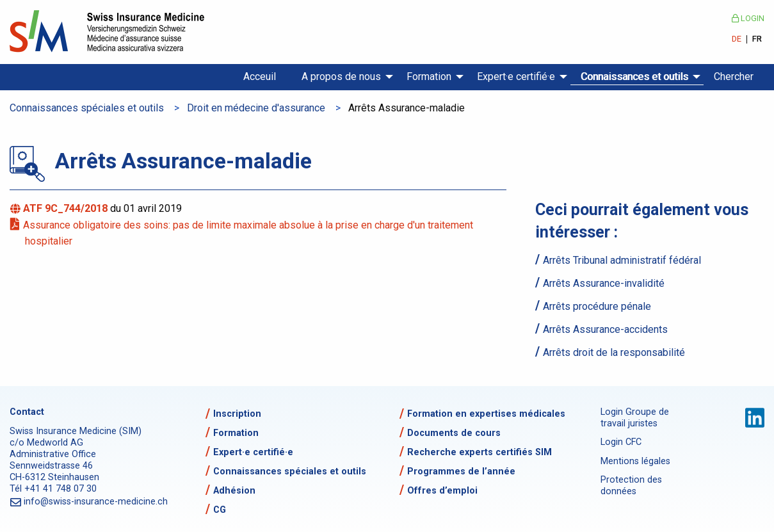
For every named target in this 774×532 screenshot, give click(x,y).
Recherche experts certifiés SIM (480, 452)
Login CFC (621, 442)
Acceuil (260, 77)
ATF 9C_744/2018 (68, 208)
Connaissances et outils (634, 77)
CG (220, 510)
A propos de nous (341, 77)
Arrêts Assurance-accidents (605, 329)
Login (748, 18)
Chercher (734, 77)
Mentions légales (635, 461)
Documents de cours (454, 433)
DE (737, 39)
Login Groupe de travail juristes (635, 418)
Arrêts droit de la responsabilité (614, 352)
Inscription (237, 414)
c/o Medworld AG (46, 443)
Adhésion (234, 491)
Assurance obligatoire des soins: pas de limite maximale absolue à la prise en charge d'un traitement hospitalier (249, 233)
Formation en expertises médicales (486, 414)
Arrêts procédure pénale (597, 306)
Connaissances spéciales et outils (87, 108)
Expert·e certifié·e (516, 77)
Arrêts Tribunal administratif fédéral (622, 260)
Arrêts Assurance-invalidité (604, 283)
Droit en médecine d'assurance (256, 108)
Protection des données (631, 486)
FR (757, 39)
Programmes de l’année (461, 472)
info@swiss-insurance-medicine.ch (96, 502)
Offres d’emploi (442, 491)
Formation (429, 77)
